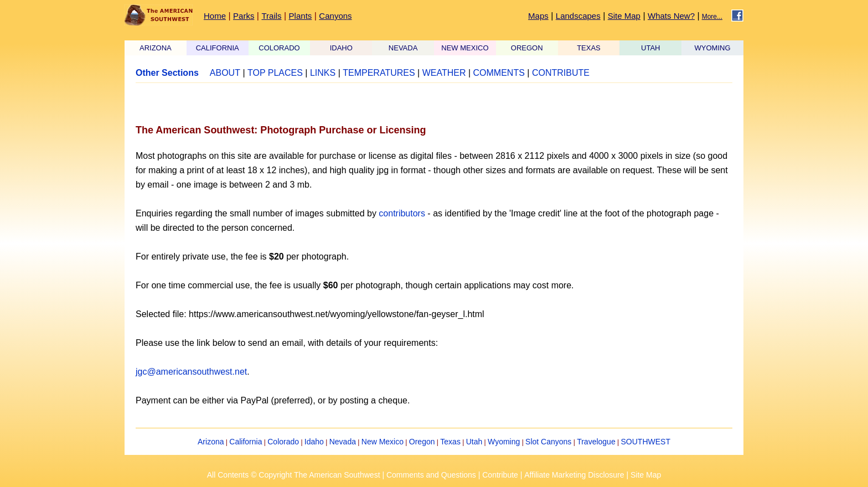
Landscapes (578, 16)
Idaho (314, 442)
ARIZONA (156, 48)
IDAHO (341, 48)
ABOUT (225, 73)
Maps (538, 16)
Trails (271, 16)
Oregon (422, 442)
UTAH (650, 48)
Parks (244, 16)
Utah (474, 442)
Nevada (343, 442)
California (246, 442)
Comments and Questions (431, 475)
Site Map (624, 16)
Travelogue (596, 442)
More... (712, 17)
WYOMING (713, 48)
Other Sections (167, 73)
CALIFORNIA (218, 48)
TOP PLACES (275, 73)
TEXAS (589, 48)
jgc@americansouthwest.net (191, 372)
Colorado (283, 442)
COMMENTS (499, 73)
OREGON (527, 48)
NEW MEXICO (465, 48)
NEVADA (403, 48)
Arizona (211, 442)
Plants (301, 16)
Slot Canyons (548, 442)
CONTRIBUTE (561, 73)
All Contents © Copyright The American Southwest (294, 475)
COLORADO (279, 48)
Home (215, 16)
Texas (450, 442)
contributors (402, 213)
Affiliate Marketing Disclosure (574, 475)
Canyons (335, 16)
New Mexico (383, 442)
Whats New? (671, 16)
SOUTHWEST (646, 442)
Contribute (500, 475)
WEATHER (444, 73)
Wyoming (504, 442)
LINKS (323, 73)
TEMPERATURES (379, 73)
